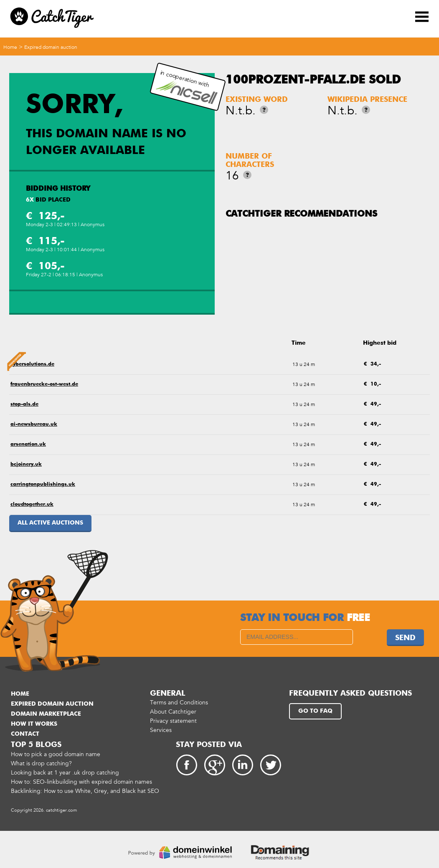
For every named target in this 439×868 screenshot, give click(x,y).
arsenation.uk (28, 444)
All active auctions (50, 523)
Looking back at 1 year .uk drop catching (65, 773)
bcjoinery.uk (26, 464)
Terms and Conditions (179, 703)
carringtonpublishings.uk (43, 484)
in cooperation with (186, 87)
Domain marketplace (46, 714)
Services (161, 730)
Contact (25, 734)
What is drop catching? (41, 763)
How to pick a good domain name (56, 754)
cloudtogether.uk (32, 505)
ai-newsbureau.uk (34, 424)
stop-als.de (24, 404)
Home (10, 47)
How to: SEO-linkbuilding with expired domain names (81, 782)
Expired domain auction (51, 47)
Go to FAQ (315, 711)
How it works (34, 724)
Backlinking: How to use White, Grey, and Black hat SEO (85, 791)
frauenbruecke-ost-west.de (44, 384)
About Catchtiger (173, 712)
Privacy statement (173, 721)
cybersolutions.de (32, 364)
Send (405, 638)
